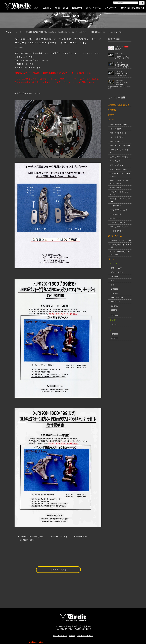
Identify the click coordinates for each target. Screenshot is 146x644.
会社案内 (72, 636)
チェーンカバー (115, 188)
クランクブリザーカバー (119, 210)
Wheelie (8, 32)
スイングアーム (94, 8)
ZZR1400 (114, 306)
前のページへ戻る (58, 570)
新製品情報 (77, 8)
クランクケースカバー (118, 169)
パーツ (111, 120)
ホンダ (112, 320)
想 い (37, 8)
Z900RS (114, 310)
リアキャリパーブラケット (120, 157)
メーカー (16, 32)
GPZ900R (115, 277)
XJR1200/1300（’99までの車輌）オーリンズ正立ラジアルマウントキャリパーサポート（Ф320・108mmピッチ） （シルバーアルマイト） (78, 32)
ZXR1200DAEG (117, 298)
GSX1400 (115, 315)
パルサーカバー (115, 206)
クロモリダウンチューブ (119, 227)
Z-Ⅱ (113, 285)
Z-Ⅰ (113, 281)
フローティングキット (118, 133)
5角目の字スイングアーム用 (120, 240)
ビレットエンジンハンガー (120, 146)
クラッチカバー (115, 161)
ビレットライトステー (118, 137)
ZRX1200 (115, 293)
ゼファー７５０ (117, 272)
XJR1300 (114, 338)
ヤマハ (22, 32)
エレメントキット (116, 141)
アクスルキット (115, 214)
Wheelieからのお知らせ (119, 105)
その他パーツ (115, 218)
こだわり (47, 8)
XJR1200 (29, 32)
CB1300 (114, 325)
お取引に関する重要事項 (133, 8)
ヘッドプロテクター (117, 231)
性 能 (57, 8)
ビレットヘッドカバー (118, 125)
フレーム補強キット (117, 129)
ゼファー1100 (116, 268)
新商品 (111, 115)
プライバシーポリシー (85, 636)
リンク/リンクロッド (117, 223)
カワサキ (113, 263)
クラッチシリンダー (117, 165)
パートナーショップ (60, 636)
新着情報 (112, 110)
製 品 (66, 8)
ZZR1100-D (115, 302)
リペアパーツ (111, 8)
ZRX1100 (115, 289)
